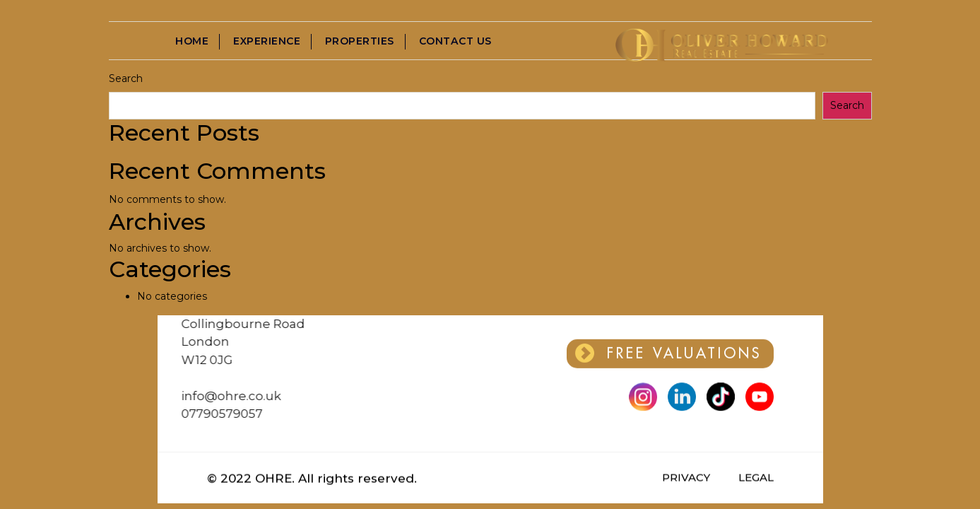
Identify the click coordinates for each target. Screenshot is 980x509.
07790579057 (190, 414)
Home (193, 42)
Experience (267, 42)
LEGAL (756, 478)
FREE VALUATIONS (668, 352)
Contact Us (456, 42)
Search (126, 78)
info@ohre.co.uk (200, 396)
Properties (360, 42)
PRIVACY (686, 478)
